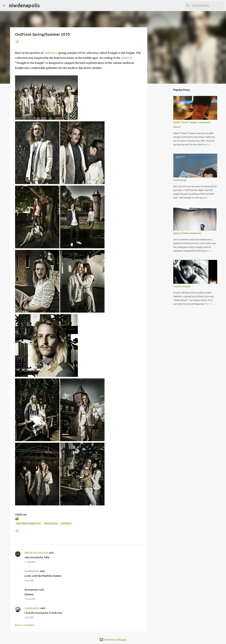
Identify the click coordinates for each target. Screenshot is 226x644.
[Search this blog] (207, 5)
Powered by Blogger (113, 640)
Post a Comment (25, 625)
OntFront (127, 58)
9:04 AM (29, 581)
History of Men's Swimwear (187, 233)
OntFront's (50, 53)
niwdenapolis (24, 5)
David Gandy (180, 180)
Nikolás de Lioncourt (36, 553)
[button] (17, 42)
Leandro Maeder (182, 286)
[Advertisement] (177, 148)
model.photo (32, 571)
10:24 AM (30, 599)
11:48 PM (30, 562)
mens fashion (51, 524)
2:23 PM (29, 618)
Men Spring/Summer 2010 (28, 524)
